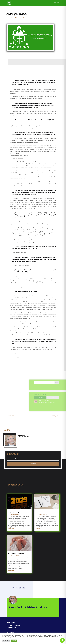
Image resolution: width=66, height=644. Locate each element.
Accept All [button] (14, 641)
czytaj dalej (11, 529)
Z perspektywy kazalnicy (14, 625)
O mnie (9, 630)
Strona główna (11, 623)
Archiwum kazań (11, 627)
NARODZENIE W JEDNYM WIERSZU (17, 553)
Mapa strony (10, 632)
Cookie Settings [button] (6, 641)
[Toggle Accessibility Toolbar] (62, 640)
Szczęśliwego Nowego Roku (15, 512)
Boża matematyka (41, 512)
